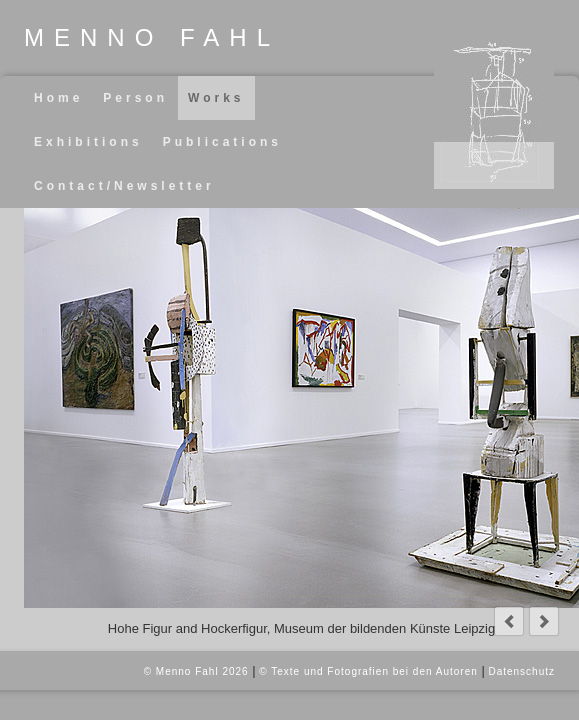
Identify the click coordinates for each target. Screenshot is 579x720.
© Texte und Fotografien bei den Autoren (368, 671)
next (544, 621)
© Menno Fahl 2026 (196, 671)
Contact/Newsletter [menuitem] (124, 186)
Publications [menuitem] (222, 142)
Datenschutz (521, 671)
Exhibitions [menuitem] (88, 142)
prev (509, 621)
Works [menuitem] (216, 98)
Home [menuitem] (58, 98)
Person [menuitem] (135, 98)
